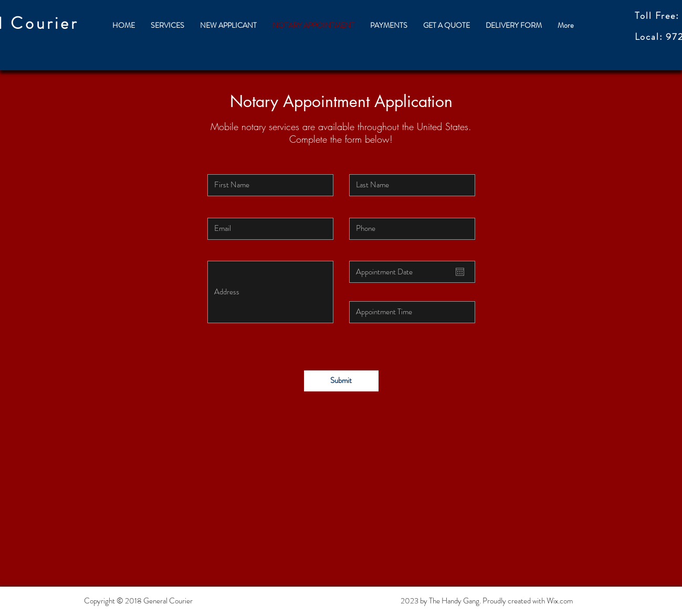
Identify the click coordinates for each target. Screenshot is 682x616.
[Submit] (341, 381)
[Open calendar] (460, 272)
